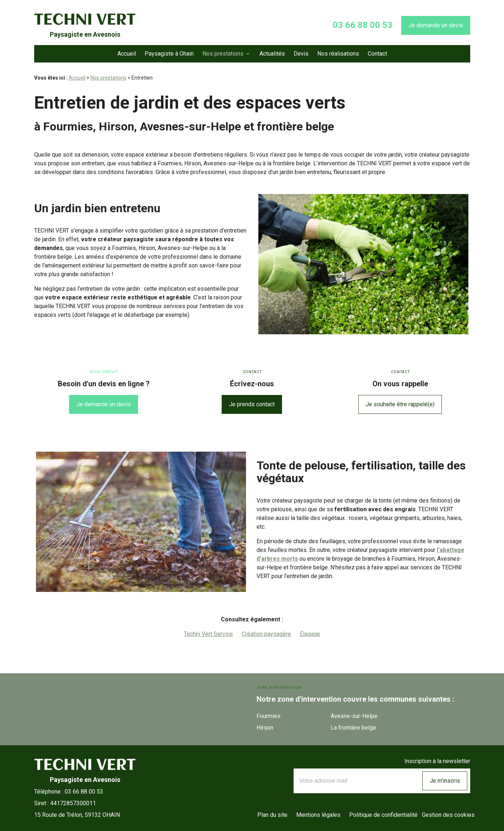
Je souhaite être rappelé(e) (400, 404)
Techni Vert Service (208, 634)
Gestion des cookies (448, 815)
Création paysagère (266, 634)
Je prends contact (252, 404)
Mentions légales (318, 815)
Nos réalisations (338, 54)
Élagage (310, 634)
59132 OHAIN (77, 815)
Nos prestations (223, 54)
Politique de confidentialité (383, 815)
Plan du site (272, 815)
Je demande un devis (436, 25)
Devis (301, 54)
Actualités (272, 54)
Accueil (127, 54)
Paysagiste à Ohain (169, 54)
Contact (377, 54)
